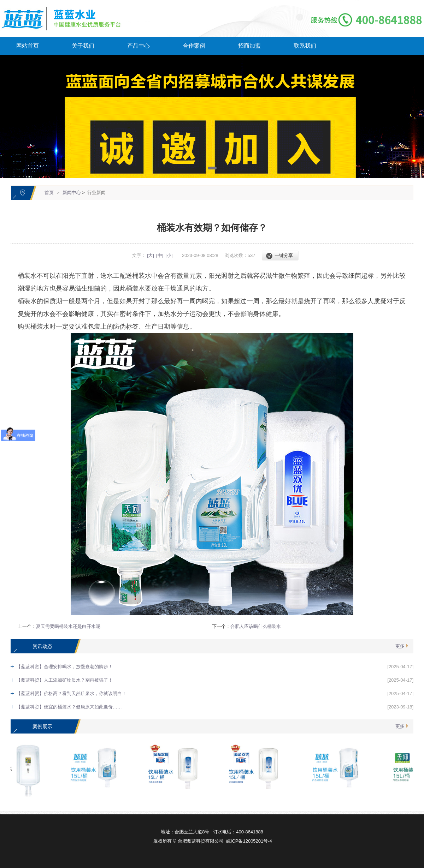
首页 (49, 193)
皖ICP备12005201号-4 (249, 841)
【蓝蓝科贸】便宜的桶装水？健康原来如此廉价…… (69, 707)
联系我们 (305, 46)
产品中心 (139, 46)
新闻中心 (72, 193)
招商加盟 (249, 46)
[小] (169, 255)
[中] (160, 255)
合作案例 (194, 46)
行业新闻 (96, 193)
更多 (400, 646)
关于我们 (83, 46)
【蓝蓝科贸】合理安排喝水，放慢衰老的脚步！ (64, 667)
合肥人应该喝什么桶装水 (256, 626)
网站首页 (28, 46)
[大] (151, 255)
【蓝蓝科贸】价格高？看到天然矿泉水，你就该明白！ (71, 693)
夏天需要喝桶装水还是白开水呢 (68, 626)
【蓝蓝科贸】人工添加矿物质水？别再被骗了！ (64, 680)
